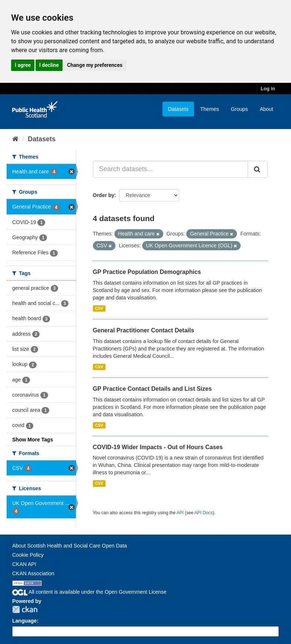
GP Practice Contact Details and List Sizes (153, 389)
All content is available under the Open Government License (89, 592)
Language (24, 621)
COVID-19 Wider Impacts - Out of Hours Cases (158, 447)
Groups (239, 109)
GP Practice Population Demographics (147, 272)
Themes (210, 109)
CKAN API (24, 564)
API (180, 513)
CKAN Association (33, 573)
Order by (104, 195)
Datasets (178, 109)
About (266, 109)
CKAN (25, 609)
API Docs (204, 513)
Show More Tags (33, 440)
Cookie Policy (28, 555)
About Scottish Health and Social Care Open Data (70, 546)
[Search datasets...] (171, 169)
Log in (268, 89)
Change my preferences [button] (95, 65)
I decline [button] (49, 65)
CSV (99, 308)
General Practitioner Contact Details (144, 330)
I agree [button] (23, 65)
